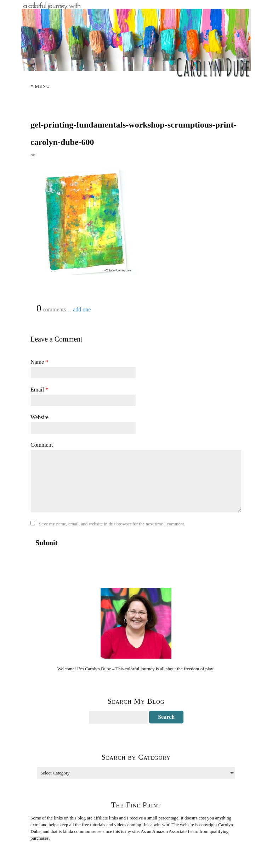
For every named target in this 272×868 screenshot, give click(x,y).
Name (39, 362)
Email (39, 390)
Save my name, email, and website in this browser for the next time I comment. (112, 524)
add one (82, 309)
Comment (42, 445)
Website (39, 417)
